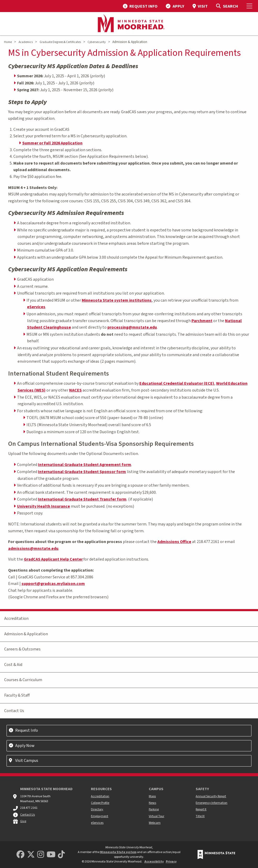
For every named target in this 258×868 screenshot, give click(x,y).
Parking (154, 809)
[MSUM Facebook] (20, 855)
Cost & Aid (13, 665)
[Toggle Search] (227, 6)
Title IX (200, 816)
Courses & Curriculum (23, 680)
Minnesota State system (118, 852)
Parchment (202, 321)
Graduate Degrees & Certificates (60, 42)
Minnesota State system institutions (117, 300)
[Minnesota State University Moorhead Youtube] (51, 855)
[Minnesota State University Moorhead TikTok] (61, 855)
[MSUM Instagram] (41, 855)
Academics (26, 42)
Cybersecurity (97, 42)
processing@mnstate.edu (132, 327)
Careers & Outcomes (22, 649)
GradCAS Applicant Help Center (53, 559)
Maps (152, 796)
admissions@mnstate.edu (33, 549)
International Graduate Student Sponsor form (82, 472)
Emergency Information (212, 803)
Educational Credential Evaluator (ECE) (177, 383)
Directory (97, 809)
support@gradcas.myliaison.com (53, 584)
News (152, 803)
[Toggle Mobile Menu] (250, 6)
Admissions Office (174, 542)
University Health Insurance (43, 506)
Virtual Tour (157, 816)
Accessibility (154, 862)
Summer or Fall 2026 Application (52, 143)
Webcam (155, 823)
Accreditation (16, 619)
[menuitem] (140, 6)
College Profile (100, 803)
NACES (75, 390)
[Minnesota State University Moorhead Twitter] (31, 855)
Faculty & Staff (17, 695)
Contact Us (14, 711)
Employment (100, 816)
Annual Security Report (211, 796)
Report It (201, 809)
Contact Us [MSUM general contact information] (28, 815)
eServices (36, 307)
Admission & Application (26, 634)
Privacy (171, 862)
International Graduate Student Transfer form (82, 499)
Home (8, 42)
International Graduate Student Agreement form (85, 465)
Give (23, 821)
